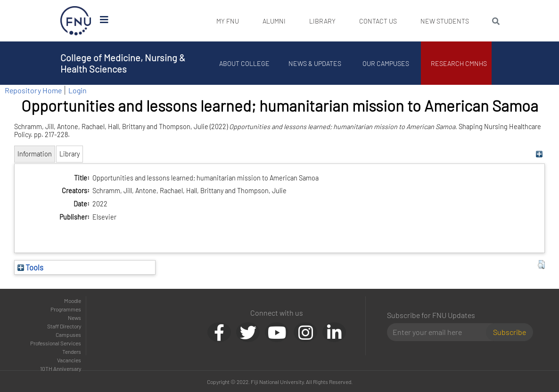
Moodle (73, 301)
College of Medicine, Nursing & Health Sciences (123, 63)
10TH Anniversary (61, 368)
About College (244, 63)
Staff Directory (64, 326)
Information (35, 154)
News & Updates (315, 63)
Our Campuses (386, 63)
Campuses (68, 335)
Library (322, 21)
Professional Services (56, 343)
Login (78, 90)
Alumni (274, 21)
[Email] (440, 332)
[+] (539, 154)
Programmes (66, 309)
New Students (445, 21)
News (74, 318)
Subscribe (510, 332)
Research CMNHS (459, 63)
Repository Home (33, 90)
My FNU (228, 21)
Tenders (72, 351)
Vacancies (69, 360)
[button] (541, 265)
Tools (30, 267)
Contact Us (378, 21)
